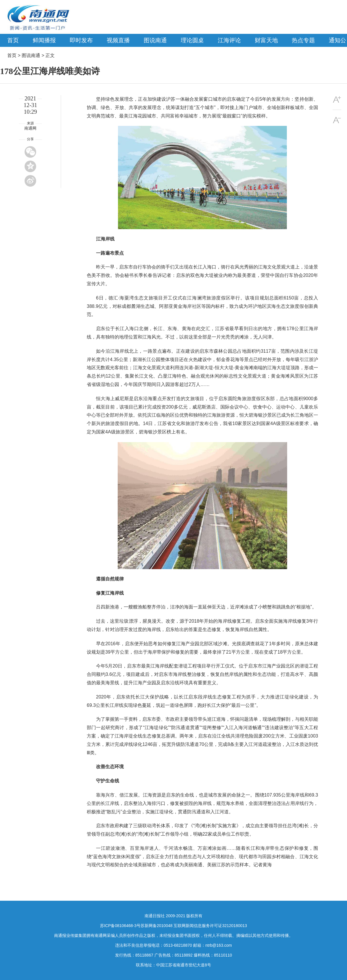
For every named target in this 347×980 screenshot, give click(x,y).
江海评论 (229, 40)
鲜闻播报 (44, 40)
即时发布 (81, 40)
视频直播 (118, 40)
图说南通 (155, 40)
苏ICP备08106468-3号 (120, 926)
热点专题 (303, 40)
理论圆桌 (192, 40)
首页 (13, 40)
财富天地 (266, 40)
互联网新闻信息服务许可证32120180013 (210, 926)
